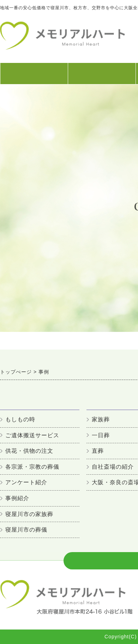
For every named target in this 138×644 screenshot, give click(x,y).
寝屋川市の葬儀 (26, 530)
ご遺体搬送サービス (32, 435)
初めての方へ (34, 77)
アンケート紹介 (26, 482)
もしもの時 (20, 419)
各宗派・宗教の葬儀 (32, 467)
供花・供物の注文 (29, 451)
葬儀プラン (102, 77)
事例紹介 (17, 498)
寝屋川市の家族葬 (29, 514)
